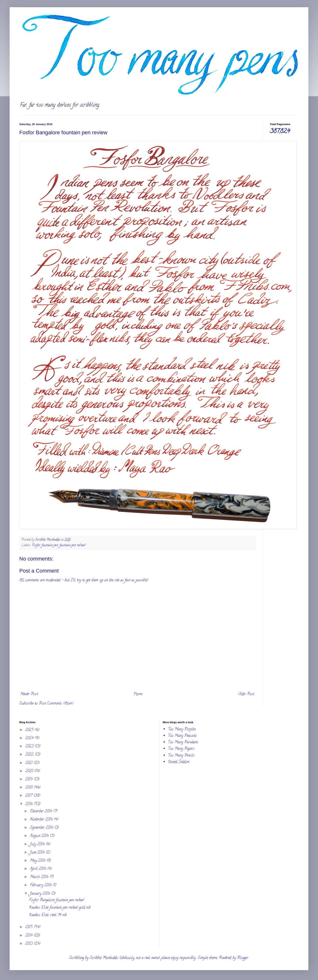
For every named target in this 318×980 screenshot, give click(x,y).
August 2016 (40, 836)
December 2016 (42, 812)
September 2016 (42, 828)
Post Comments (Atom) (56, 704)
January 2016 (40, 894)
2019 (30, 780)
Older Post (246, 694)
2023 (30, 747)
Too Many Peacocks (182, 736)
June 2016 (38, 853)
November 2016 (42, 820)
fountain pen (50, 545)
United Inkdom (179, 762)
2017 (29, 796)
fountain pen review (72, 545)
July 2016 (38, 845)
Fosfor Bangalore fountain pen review (56, 900)
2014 (30, 936)
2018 (30, 788)
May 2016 (38, 861)
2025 (30, 730)
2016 (30, 804)
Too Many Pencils (181, 756)
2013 (30, 944)
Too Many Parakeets (183, 742)
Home (138, 694)
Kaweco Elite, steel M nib (48, 915)
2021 (30, 763)
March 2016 (40, 877)
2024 (30, 738)
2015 (30, 927)
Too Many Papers (181, 749)
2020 (30, 771)
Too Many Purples (182, 729)
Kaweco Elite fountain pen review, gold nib (60, 908)
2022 (30, 755)
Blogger (243, 958)
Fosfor (36, 545)
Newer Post (29, 694)
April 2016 (39, 869)
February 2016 (41, 885)
